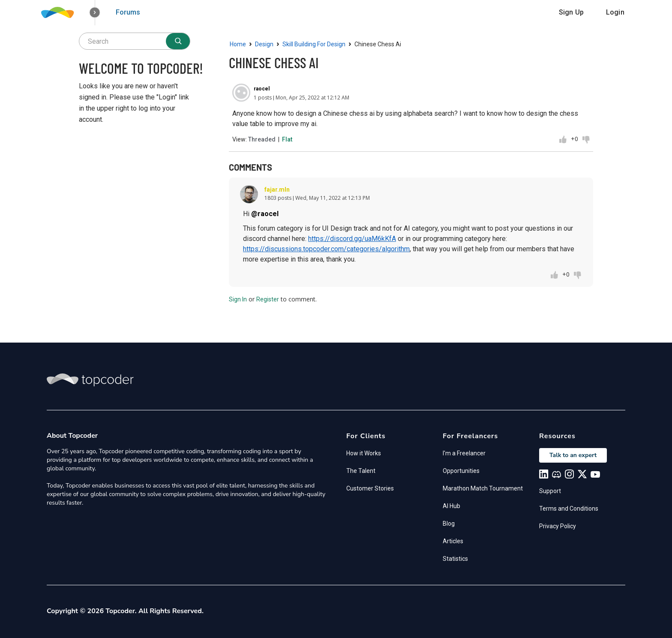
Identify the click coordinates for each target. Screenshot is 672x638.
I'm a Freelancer (464, 453)
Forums (128, 12)
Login (615, 12)
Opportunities (461, 471)
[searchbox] (135, 41)
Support (550, 491)
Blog (449, 524)
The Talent (361, 471)
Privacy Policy (558, 526)
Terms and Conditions (569, 509)
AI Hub (451, 506)
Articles (453, 541)
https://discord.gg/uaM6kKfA (352, 239)
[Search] (178, 41)
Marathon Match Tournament (483, 488)
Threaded (262, 139)
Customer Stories (370, 488)
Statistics (455, 559)
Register (268, 299)
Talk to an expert (573, 455)
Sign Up (571, 12)
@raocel (265, 214)
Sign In (238, 299)
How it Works (364, 453)
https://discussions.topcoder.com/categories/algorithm (326, 249)
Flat (287, 139)
